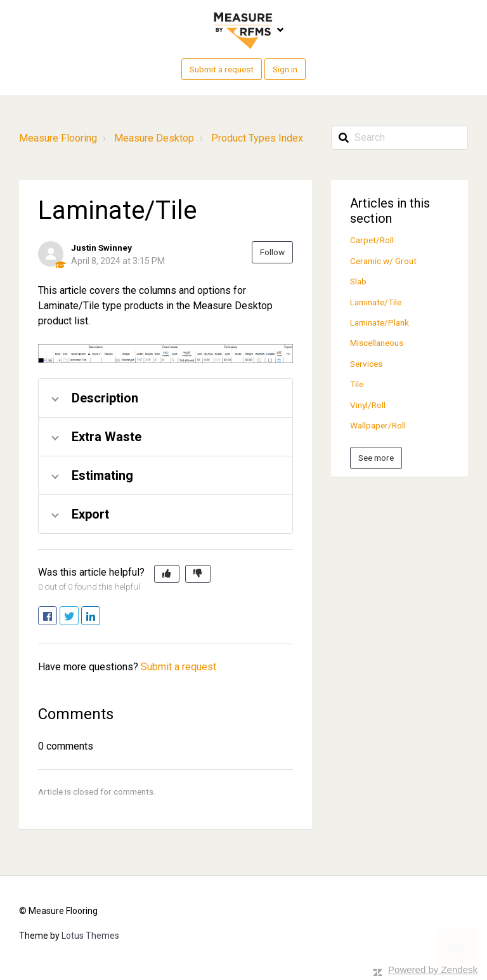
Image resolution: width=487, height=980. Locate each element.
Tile (357, 384)
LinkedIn (100, 617)
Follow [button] (272, 252)
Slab (358, 281)
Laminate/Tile (376, 302)
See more (376, 458)
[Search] (399, 138)
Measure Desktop (154, 138)
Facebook (57, 617)
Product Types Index (257, 138)
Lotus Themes (90, 936)
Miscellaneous (377, 343)
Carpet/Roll (372, 240)
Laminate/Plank (380, 322)
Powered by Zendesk (433, 970)
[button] (167, 574)
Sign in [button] (285, 69)
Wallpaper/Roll (378, 425)
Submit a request (222, 69)
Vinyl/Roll (368, 405)
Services (366, 364)
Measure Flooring (58, 138)
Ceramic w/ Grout (383, 261)
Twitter (78, 617)
